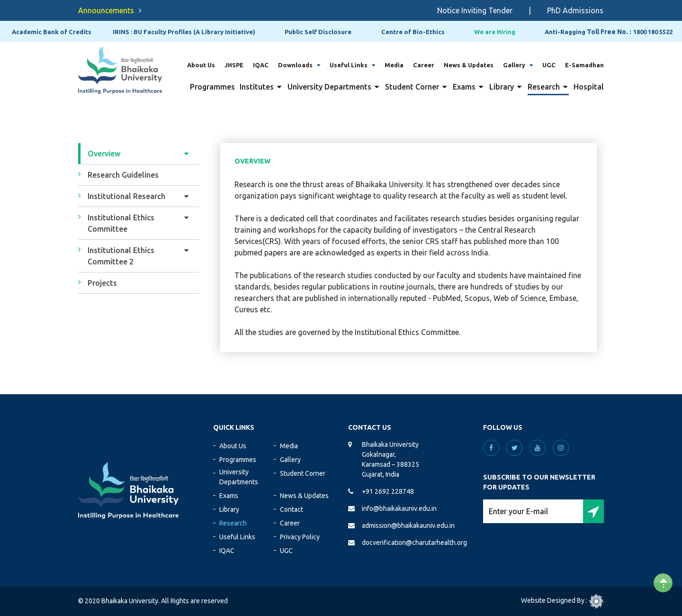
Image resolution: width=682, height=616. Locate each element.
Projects (102, 283)
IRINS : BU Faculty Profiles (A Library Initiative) (184, 32)
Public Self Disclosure (318, 32)
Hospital (589, 87)
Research (544, 87)
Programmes (212, 87)
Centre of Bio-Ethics (413, 32)
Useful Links (349, 65)
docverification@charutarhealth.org (414, 543)
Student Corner (412, 87)
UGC (549, 65)
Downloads (295, 65)
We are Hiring (495, 32)
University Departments (329, 87)
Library (502, 87)
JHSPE (234, 65)
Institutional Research (126, 196)
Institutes (257, 87)
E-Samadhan (584, 65)
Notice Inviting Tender (482, 10)
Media (394, 65)
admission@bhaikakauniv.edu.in (408, 525)
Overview (104, 154)
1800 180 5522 (653, 32)
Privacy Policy (300, 537)
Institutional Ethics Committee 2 (121, 256)
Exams (464, 87)
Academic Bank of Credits (52, 32)
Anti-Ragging (565, 32)
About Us (201, 65)
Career (424, 65)
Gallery (514, 65)
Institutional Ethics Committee (121, 223)
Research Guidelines (123, 175)
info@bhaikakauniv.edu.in (399, 508)
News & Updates (469, 65)
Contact (292, 509)
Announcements (106, 10)
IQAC (261, 65)
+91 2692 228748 (388, 491)
